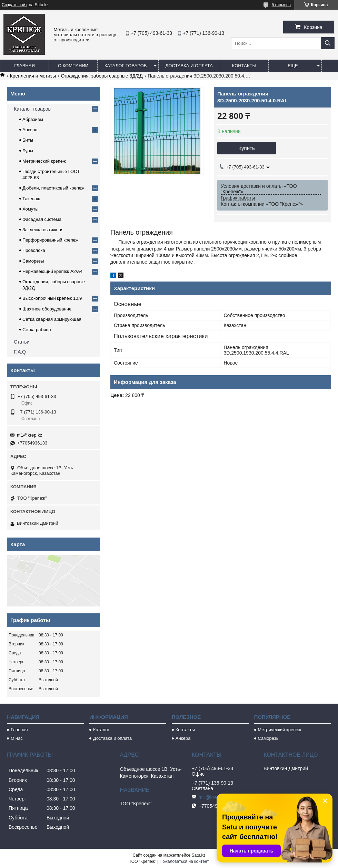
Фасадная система (42, 219)
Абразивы (33, 119)
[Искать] (328, 43)
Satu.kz (198, 855)
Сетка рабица (37, 330)
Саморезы (33, 261)
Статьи (22, 342)
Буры (28, 151)
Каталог (101, 730)
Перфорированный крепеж (50, 240)
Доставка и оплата (189, 66)
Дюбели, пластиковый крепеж (53, 188)
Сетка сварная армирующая (52, 319)
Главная (24, 66)
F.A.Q (20, 352)
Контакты (244, 66)
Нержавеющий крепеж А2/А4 (52, 271)
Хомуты (31, 209)
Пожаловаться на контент (184, 861)
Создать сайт (14, 5)
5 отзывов (281, 5)
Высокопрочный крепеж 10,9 (52, 298)
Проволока (34, 250)
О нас (17, 738)
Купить (246, 148)
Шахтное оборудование (47, 309)
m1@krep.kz (29, 435)
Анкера (30, 130)
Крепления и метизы (33, 76)
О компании (73, 66)
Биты (28, 140)
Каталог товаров (126, 66)
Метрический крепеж (44, 161)
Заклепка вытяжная (43, 230)
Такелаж (31, 199)
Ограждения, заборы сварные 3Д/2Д (102, 76)
